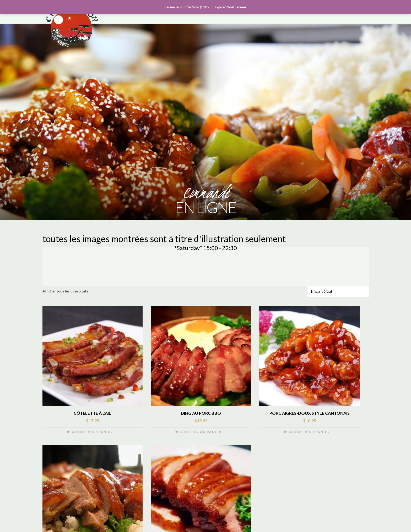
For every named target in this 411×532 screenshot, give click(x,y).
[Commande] (338, 293)
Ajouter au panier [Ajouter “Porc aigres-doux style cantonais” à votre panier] (309, 433)
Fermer (241, 7)
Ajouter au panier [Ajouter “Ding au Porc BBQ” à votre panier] (201, 433)
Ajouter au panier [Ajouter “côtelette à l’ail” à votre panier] (92, 433)
